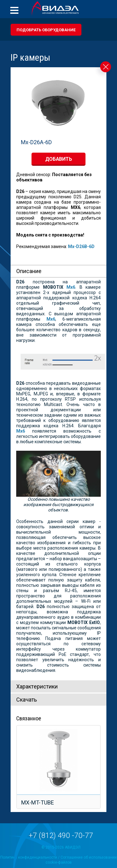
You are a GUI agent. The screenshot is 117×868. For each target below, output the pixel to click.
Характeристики (37, 686)
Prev (14, 109)
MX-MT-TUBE (38, 802)
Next (103, 109)
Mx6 (21, 431)
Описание (29, 271)
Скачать (27, 700)
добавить (59, 159)
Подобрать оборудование (46, 30)
